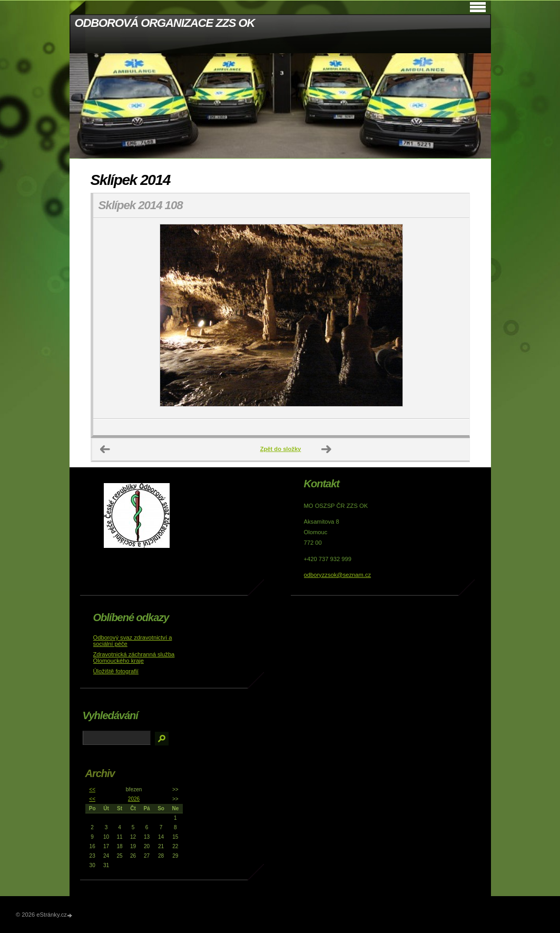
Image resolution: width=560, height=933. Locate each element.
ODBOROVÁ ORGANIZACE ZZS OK (165, 23)
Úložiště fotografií (116, 671)
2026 (134, 799)
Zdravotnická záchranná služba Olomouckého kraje (134, 657)
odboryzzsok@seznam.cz (338, 575)
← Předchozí (105, 449)
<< (92, 789)
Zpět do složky (281, 449)
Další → (327, 449)
